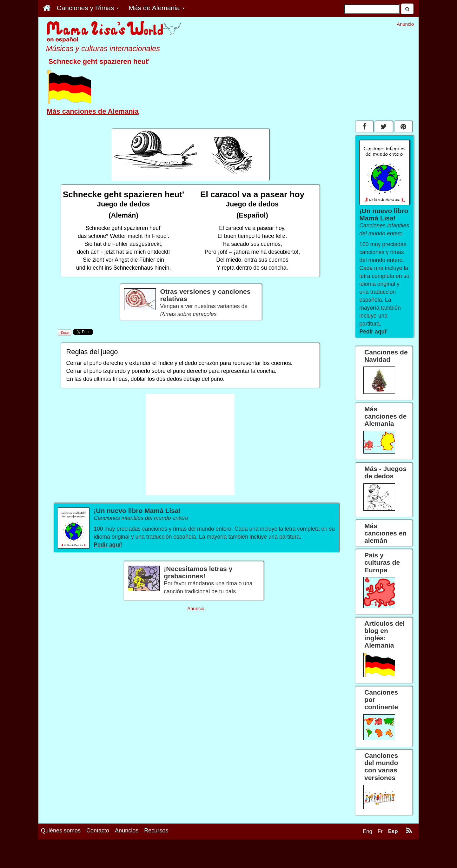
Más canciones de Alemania (93, 111)
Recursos (156, 831)
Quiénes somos (61, 831)
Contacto (98, 831)
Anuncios (127, 831)
